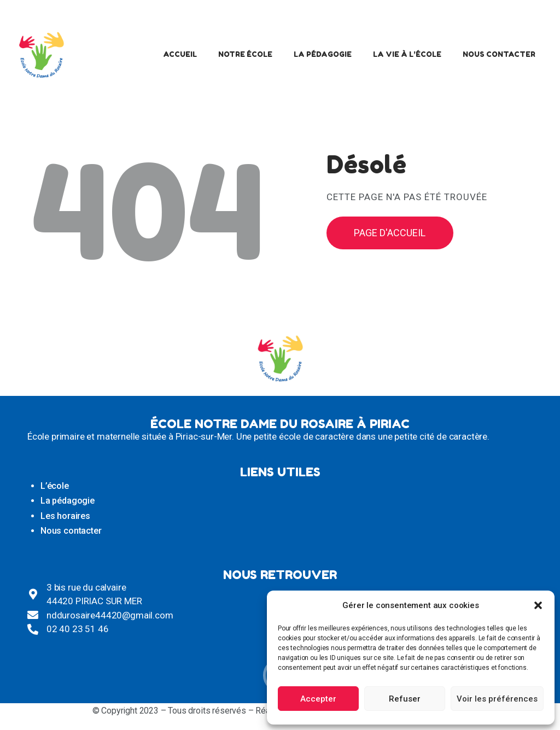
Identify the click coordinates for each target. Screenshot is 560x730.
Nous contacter (71, 531)
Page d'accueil (390, 233)
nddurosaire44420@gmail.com (110, 615)
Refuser (405, 699)
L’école (55, 486)
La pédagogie (68, 501)
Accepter (318, 699)
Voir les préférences (497, 699)
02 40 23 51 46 (78, 629)
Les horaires (65, 516)
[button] (538, 605)
